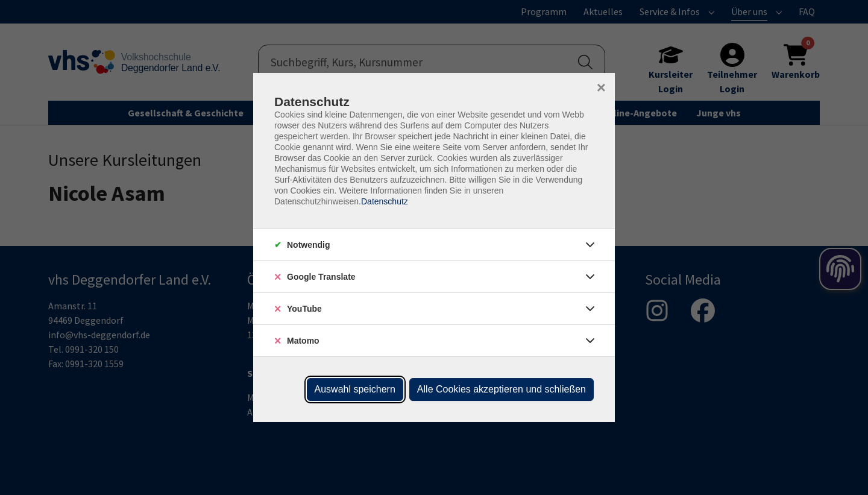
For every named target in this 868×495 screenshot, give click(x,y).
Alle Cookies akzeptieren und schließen (502, 389)
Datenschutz (385, 201)
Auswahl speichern (355, 389)
